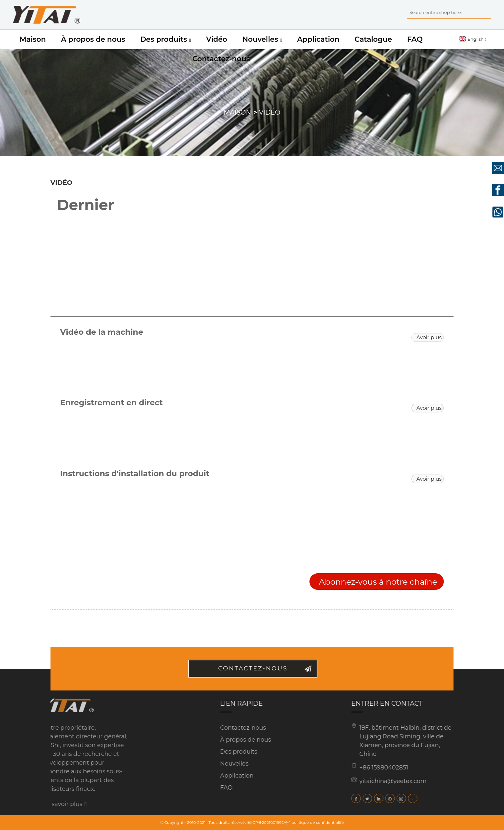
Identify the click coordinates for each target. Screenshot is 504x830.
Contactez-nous (221, 59)
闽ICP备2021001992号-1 (269, 822)
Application (318, 39)
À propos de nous (93, 39)
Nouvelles (262, 39)
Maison (33, 39)
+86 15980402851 (368, 768)
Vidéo (217, 39)
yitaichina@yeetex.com (377, 781)
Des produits (166, 39)
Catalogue (373, 39)
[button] (428, 337)
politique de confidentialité (318, 822)
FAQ (415, 39)
